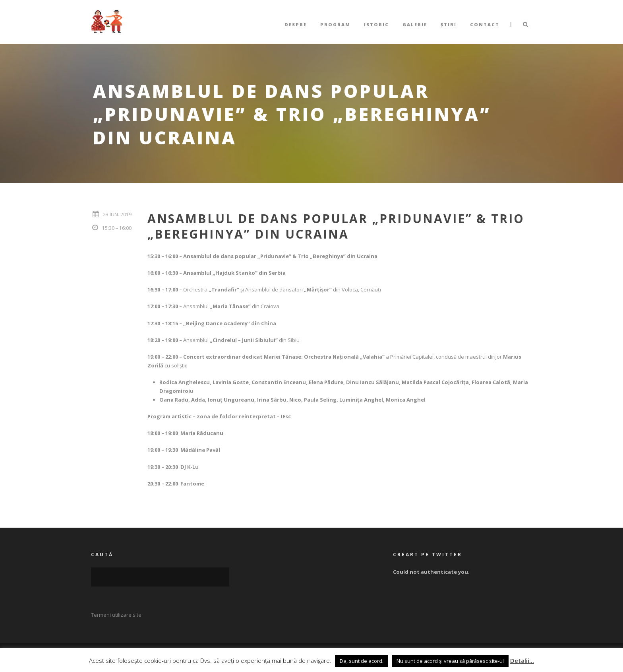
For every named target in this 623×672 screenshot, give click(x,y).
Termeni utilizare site (116, 615)
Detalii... (522, 660)
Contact (485, 24)
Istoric (376, 24)
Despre (296, 24)
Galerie (415, 24)
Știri (449, 24)
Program (335, 24)
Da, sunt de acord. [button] (362, 661)
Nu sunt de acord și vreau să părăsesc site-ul (450, 661)
